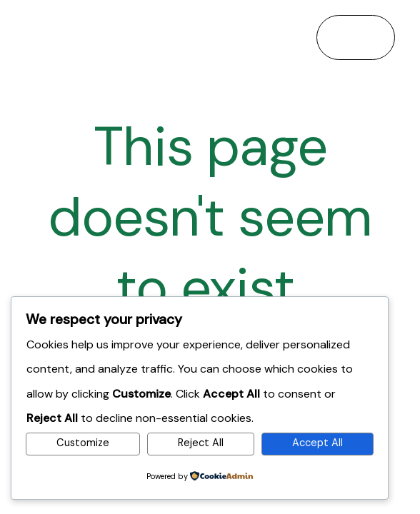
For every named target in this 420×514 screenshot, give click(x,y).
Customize (83, 443)
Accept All (317, 443)
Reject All (201, 443)
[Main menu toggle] (356, 37)
